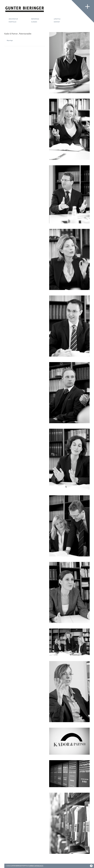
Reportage (35, 19)
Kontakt (57, 22)
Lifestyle (57, 19)
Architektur (13, 19)
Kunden (34, 22)
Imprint (32, 866)
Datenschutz (39, 866)
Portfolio (13, 22)
